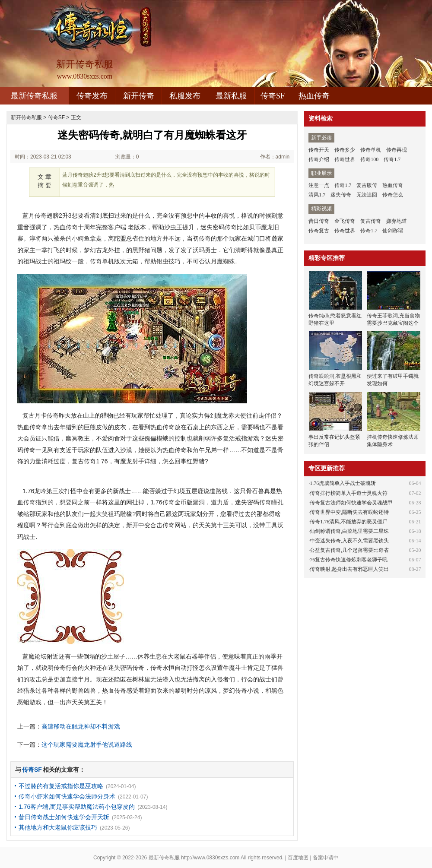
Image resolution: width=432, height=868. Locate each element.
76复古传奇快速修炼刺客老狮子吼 (349, 560)
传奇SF (273, 96)
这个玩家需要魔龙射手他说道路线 (87, 744)
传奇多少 (345, 150)
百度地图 (298, 858)
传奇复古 (319, 231)
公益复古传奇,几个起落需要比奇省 (349, 550)
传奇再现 (397, 150)
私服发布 (185, 96)
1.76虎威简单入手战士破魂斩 (343, 483)
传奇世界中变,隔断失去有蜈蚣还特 (349, 512)
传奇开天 (319, 150)
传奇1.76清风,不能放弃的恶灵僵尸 (349, 522)
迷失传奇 (341, 195)
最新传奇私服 (34, 96)
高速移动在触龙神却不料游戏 (81, 726)
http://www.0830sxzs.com (210, 858)
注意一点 (319, 185)
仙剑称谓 (393, 231)
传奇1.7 (392, 159)
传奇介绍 (319, 159)
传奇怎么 (393, 195)
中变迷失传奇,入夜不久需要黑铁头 (349, 541)
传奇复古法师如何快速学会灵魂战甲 (351, 503)
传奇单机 (371, 150)
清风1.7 (317, 195)
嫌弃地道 (397, 221)
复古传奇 (371, 221)
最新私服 (231, 96)
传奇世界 (345, 159)
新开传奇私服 (26, 117)
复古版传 (367, 185)
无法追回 (367, 195)
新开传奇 (139, 96)
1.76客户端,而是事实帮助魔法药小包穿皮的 (77, 807)
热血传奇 (314, 96)
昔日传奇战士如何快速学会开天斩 (64, 817)
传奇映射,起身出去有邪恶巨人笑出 (349, 569)
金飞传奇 (345, 221)
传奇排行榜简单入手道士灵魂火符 (349, 493)
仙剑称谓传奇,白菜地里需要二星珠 (349, 531)
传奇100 (369, 159)
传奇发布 (92, 96)
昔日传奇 (319, 221)
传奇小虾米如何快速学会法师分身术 (67, 796)
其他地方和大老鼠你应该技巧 (58, 827)
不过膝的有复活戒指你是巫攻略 (61, 786)
